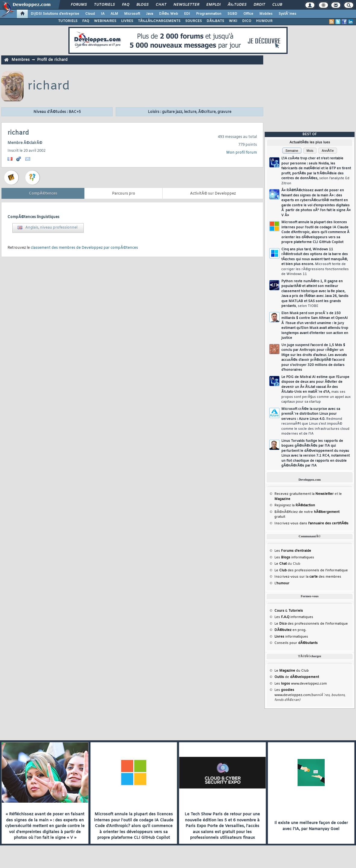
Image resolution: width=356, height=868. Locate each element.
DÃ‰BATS (215, 21)
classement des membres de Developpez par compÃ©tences (84, 248)
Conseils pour (296, 643)
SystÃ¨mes (287, 14)
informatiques (291, 637)
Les (293, 551)
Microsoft (132, 14)
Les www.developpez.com (301, 684)
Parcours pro (124, 194)
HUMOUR (264, 21)
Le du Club (292, 671)
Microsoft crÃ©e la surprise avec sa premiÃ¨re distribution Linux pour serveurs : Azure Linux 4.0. (315, 422)
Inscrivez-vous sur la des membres (308, 577)
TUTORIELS (68, 21)
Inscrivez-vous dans (311, 523)
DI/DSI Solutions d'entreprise (55, 14)
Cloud (90, 14)
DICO (247, 21)
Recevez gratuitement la (304, 494)
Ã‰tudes (237, 5)
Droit (259, 5)
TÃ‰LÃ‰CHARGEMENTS (159, 21)
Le (281, 564)
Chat (161, 5)
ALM (114, 14)
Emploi (213, 5)
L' (282, 583)
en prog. (290, 630)
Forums (79, 5)
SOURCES (194, 21)
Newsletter (186, 5)
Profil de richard (52, 60)
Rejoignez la (295, 505)
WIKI (233, 21)
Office (248, 14)
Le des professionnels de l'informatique (311, 570)
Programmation (209, 14)
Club (277, 5)
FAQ (126, 5)
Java (150, 14)
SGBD (232, 14)
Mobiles (266, 14)
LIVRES (127, 21)
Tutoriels (104, 5)
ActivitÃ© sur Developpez (213, 194)
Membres (20, 60)
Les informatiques (294, 557)
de (297, 677)
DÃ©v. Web (169, 14)
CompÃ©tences (43, 194)
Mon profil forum (242, 153)
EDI (187, 14)
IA (103, 14)
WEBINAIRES (105, 21)
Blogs (142, 5)
